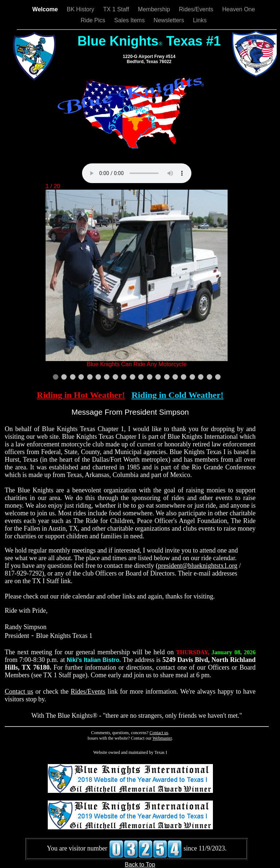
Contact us (19, 691)
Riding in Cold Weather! (178, 395)
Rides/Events (197, 9)
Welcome (46, 9)
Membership (155, 9)
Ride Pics (94, 20)
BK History (81, 9)
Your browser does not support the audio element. (137, 173)
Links (200, 20)
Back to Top (140, 865)
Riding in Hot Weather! (81, 395)
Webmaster (162, 738)
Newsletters (170, 20)
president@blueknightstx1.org (198, 566)
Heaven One (239, 9)
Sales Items (130, 20)
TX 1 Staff (117, 9)
